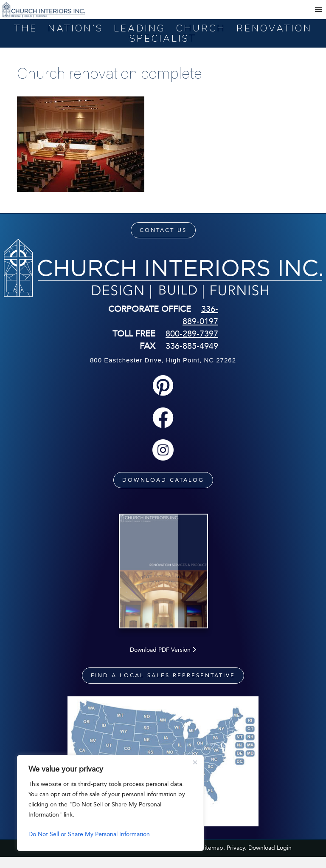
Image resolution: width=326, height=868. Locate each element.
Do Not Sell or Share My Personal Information (89, 834)
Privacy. (237, 858)
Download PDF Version (163, 660)
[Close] (195, 762)
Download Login (270, 858)
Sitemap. (213, 858)
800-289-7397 (192, 334)
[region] (110, 803)
